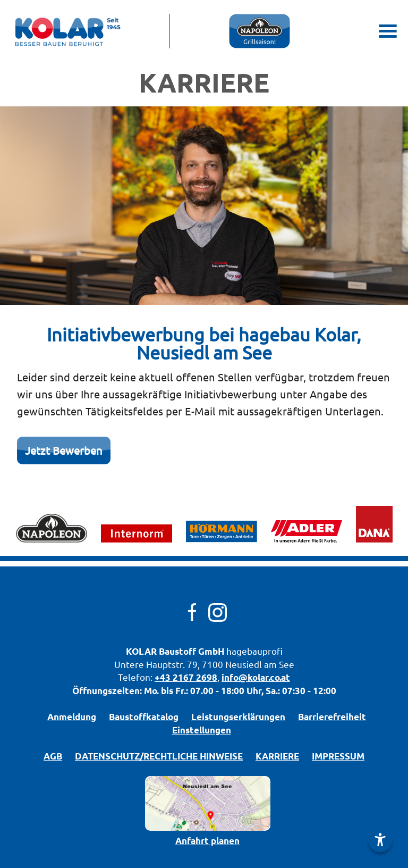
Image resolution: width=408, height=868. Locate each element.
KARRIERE (277, 756)
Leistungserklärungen (238, 717)
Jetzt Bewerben (64, 450)
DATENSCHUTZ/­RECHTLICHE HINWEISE (159, 756)
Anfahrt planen (207, 841)
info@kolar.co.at (256, 677)
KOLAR (141, 651)
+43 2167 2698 (186, 677)
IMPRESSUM (338, 756)
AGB (53, 756)
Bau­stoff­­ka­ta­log (144, 717)
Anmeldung (72, 717)
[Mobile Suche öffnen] (356, 31)
